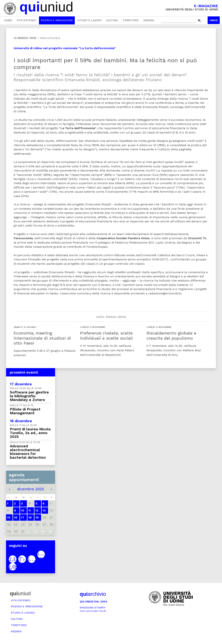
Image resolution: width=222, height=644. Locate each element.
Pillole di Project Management (25, 411)
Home (8, 20)
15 (9, 517)
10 (23, 510)
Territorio (131, 20)
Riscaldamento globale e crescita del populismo (171, 336)
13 (44, 510)
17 (23, 517)
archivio (93, 594)
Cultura (112, 20)
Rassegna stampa (93, 609)
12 (37, 510)
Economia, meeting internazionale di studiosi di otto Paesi (42, 338)
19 (37, 517)
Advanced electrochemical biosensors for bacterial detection (28, 452)
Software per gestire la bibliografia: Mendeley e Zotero (29, 396)
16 (16, 517)
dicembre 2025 (31, 489)
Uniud (214, 20)
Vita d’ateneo (26, 20)
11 (30, 510)
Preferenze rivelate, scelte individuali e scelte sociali (106, 336)
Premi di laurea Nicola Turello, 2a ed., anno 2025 (30, 433)
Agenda (149, 20)
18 (30, 517)
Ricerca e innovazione (57, 20)
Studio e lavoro (90, 20)
